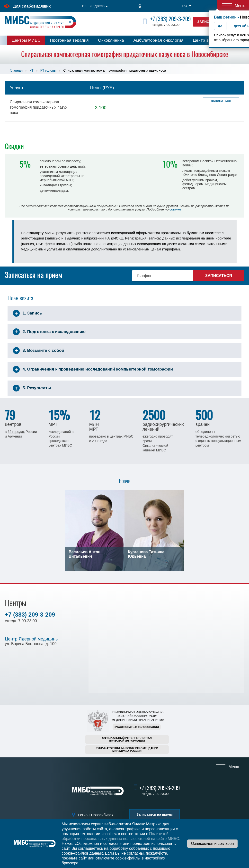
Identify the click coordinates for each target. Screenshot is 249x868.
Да (220, 26)
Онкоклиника (111, 40)
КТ (31, 70)
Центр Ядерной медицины (32, 639)
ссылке (175, 209)
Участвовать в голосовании (137, 727)
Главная (16, 70)
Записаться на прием (154, 814)
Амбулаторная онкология (158, 40)
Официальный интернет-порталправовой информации (127, 739)
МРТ (53, 424)
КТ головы (49, 70)
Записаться (221, 101)
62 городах (16, 432)
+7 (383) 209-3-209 (170, 19)
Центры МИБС (26, 40)
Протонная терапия (69, 40)
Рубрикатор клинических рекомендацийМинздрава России (127, 749)
